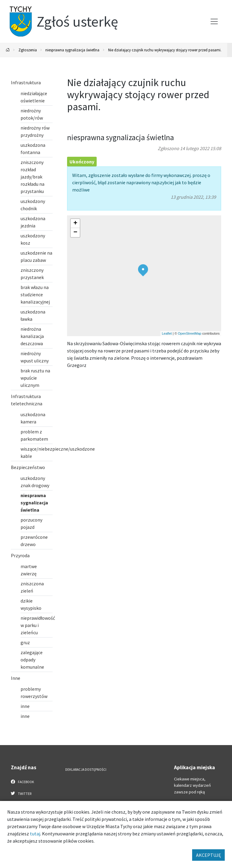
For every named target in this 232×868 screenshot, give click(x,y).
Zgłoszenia (28, 50)
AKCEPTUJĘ (208, 855)
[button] (143, 270)
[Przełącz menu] (214, 21)
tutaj (35, 834)
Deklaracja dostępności (86, 770)
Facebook (23, 782)
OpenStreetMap (190, 333)
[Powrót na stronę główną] (8, 50)
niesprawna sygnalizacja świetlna (72, 50)
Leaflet (167, 333)
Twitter (21, 793)
